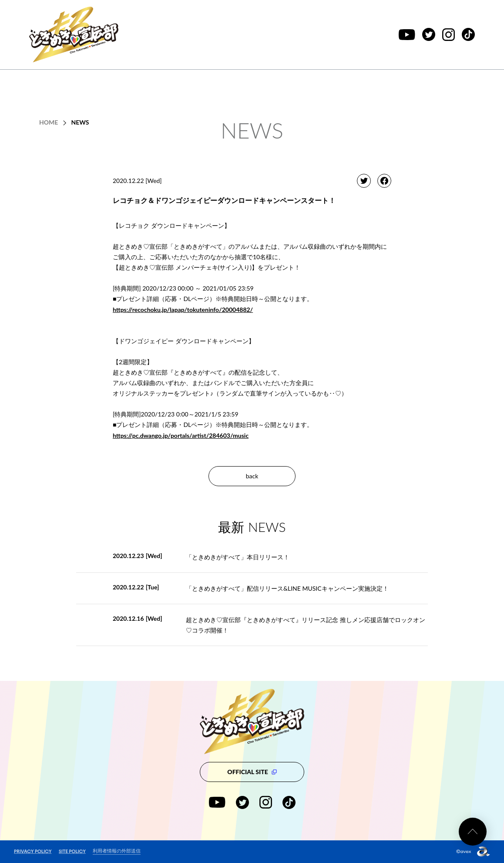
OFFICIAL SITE (252, 772)
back (252, 476)
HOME (49, 122)
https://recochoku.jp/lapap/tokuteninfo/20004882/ (183, 310)
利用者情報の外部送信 (117, 851)
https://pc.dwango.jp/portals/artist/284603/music (181, 435)
